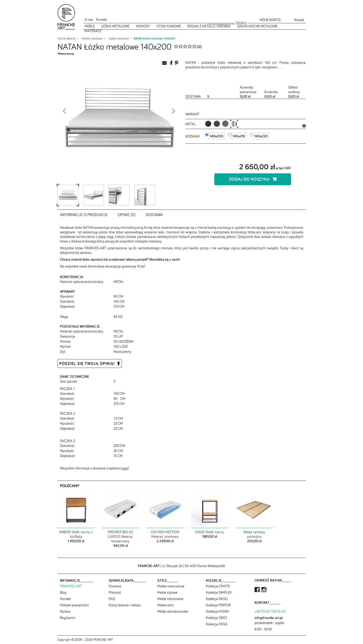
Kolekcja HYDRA (218, 611)
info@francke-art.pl (269, 618)
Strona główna (67, 38)
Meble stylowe (167, 592)
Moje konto (270, 20)
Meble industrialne (170, 599)
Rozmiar (193, 136)
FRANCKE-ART (71, 586)
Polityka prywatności (74, 605)
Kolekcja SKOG (217, 599)
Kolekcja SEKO (216, 618)
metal (191, 124)
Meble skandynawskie (173, 611)
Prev (64, 112)
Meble (90, 26)
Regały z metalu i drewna (209, 26)
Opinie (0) (127, 215)
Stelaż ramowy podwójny (254, 534)
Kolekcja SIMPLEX (219, 592)
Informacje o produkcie (84, 215)
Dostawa (154, 215)
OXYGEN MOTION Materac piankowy (165, 534)
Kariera (65, 611)
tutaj (125, 468)
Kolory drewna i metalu (125, 605)
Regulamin (68, 618)
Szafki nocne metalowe (257, 26)
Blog (63, 592)
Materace (93, 31)
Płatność (115, 592)
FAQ (112, 599)
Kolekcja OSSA (217, 624)
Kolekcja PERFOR (218, 605)
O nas (89, 19)
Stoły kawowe (169, 26)
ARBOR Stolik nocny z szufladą (76, 534)
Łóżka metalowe (115, 26)
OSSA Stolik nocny (210, 532)
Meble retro (165, 605)
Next (174, 112)
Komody (143, 26)
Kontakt (101, 19)
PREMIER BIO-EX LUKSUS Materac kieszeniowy (120, 536)
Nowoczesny (66, 54)
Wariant (193, 114)
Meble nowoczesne (171, 586)
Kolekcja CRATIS (218, 586)
